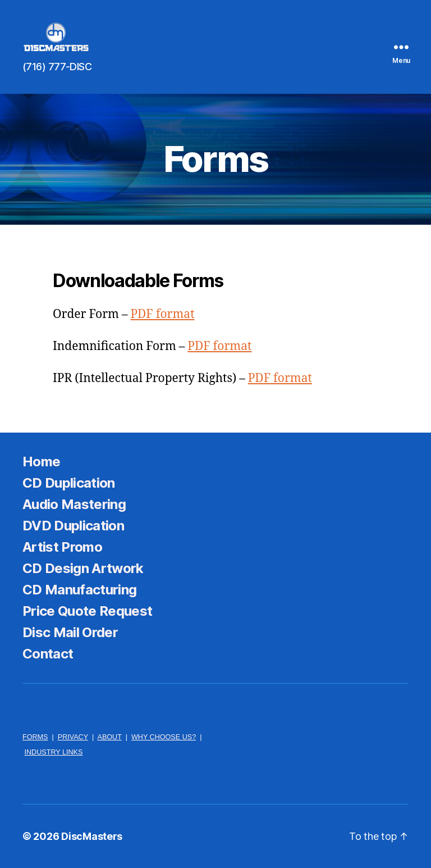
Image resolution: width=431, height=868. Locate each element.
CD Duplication (69, 483)
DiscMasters (92, 836)
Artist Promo (62, 547)
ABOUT (109, 737)
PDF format (162, 314)
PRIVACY (73, 737)
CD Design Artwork (83, 568)
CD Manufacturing (79, 590)
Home (41, 462)
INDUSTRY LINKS (54, 752)
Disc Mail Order (70, 632)
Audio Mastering (74, 504)
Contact (48, 654)
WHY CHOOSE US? (164, 737)
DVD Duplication (73, 526)
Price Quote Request (87, 611)
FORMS (35, 737)
